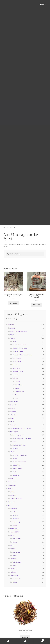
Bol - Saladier (19, 385)
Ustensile (15, 375)
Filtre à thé (16, 519)
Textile (12, 452)
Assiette (17, 381)
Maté (12, 545)
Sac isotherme (17, 361)
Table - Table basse (16, 498)
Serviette (15, 365)
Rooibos (13, 549)
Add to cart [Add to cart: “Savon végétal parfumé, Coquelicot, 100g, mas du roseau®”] (37, 305)
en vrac (15, 542)
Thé (9, 505)
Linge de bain (16, 465)
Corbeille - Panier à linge (20, 455)
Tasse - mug (16, 522)
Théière (15, 525)
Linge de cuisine (17, 468)
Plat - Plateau (17, 358)
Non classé (11, 502)
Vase (12, 478)
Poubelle (13, 425)
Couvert (17, 388)
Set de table (16, 368)
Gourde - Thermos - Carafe (20, 348)
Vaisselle (15, 378)
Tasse (16, 395)
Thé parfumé (14, 575)
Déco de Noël (12, 485)
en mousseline (17, 539)
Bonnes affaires (13, 482)
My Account (8, 641)
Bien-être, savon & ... (19, 435)
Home (7, 228)
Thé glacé (13, 572)
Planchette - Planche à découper (22, 355)
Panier (12, 418)
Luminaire (13, 412)
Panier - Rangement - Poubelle (22, 438)
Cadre (12, 335)
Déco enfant (14, 402)
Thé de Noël (14, 569)
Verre (16, 398)
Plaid (14, 472)
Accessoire (11, 325)
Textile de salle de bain (19, 445)
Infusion (13, 535)
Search (25, 641)
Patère (12, 422)
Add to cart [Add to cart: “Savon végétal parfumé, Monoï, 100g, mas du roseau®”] (13, 303)
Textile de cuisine (18, 371)
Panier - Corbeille (18, 351)
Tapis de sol (16, 475)
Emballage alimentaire (19, 345)
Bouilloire (15, 515)
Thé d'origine (14, 559)
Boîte (14, 341)
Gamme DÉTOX (15, 532)
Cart (39, 640)
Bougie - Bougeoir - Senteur (19, 331)
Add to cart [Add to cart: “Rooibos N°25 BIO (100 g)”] (25, 637)
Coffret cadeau (15, 529)
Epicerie (13, 408)
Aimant (13, 328)
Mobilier (11, 489)
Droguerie (13, 405)
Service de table (19, 392)
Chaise (12, 492)
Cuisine (12, 338)
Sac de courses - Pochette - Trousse (21, 428)
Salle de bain (14, 432)
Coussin (15, 458)
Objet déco (14, 415)
